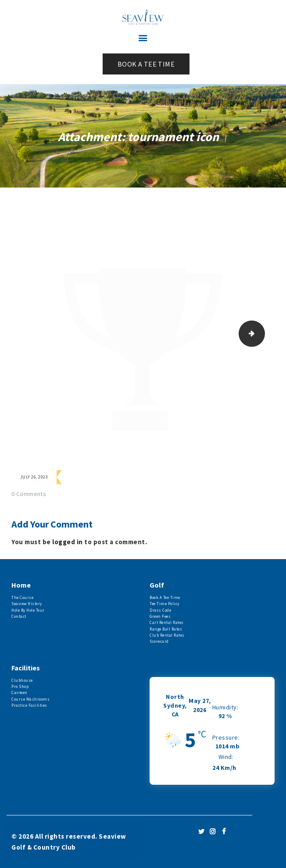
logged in (68, 542)
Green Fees (160, 616)
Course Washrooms (30, 699)
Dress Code (160, 610)
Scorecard (159, 641)
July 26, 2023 (34, 477)
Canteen (20, 693)
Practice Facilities (29, 705)
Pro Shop (20, 686)
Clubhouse (22, 680)
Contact (19, 616)
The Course (22, 597)
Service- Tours (261, 334)
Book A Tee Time (165, 597)
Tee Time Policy (164, 604)
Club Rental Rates (167, 635)
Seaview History (27, 604)
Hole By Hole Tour (28, 610)
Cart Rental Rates (167, 622)
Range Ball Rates (166, 629)
